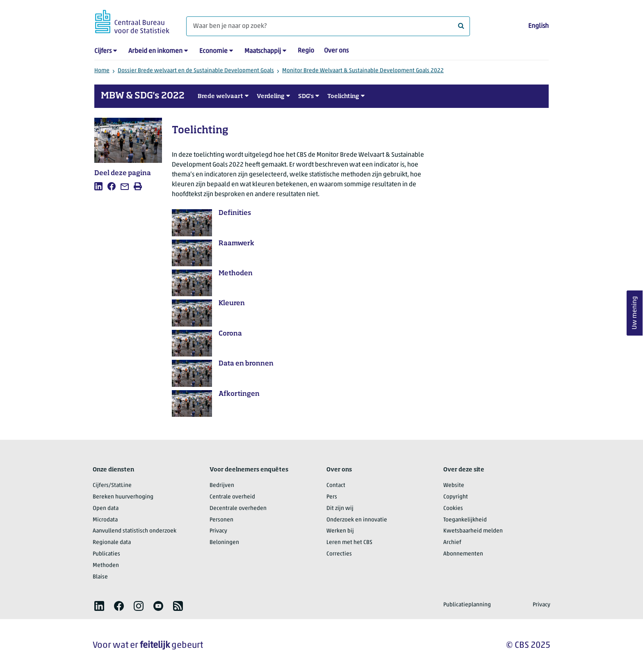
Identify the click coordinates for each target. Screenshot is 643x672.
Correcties (339, 554)
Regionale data (112, 543)
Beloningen (224, 543)
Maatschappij (263, 51)
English (538, 26)
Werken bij (340, 531)
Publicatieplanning (467, 605)
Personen (221, 520)
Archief (452, 543)
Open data (106, 509)
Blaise (100, 577)
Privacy (218, 531)
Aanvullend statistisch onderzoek (135, 531)
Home (102, 71)
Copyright (456, 497)
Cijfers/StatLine (112, 486)
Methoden (106, 566)
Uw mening (635, 313)
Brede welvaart (220, 96)
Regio (306, 51)
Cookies (453, 509)
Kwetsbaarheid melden (473, 531)
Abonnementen (463, 554)
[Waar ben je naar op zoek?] (328, 26)
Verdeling (271, 96)
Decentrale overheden (238, 509)
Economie (213, 51)
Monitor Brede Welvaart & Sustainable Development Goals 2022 (363, 71)
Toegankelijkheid (465, 520)
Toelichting (343, 96)
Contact (336, 486)
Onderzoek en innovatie (357, 520)
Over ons (336, 51)
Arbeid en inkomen (155, 51)
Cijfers (103, 51)
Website (454, 486)
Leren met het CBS (349, 543)
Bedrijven (222, 486)
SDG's (306, 96)
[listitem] (98, 186)
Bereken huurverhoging (123, 497)
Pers (332, 497)
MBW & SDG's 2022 (143, 96)
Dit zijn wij (340, 509)
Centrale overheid (232, 497)
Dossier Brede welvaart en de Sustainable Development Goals (196, 71)
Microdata (105, 520)
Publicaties (106, 554)
